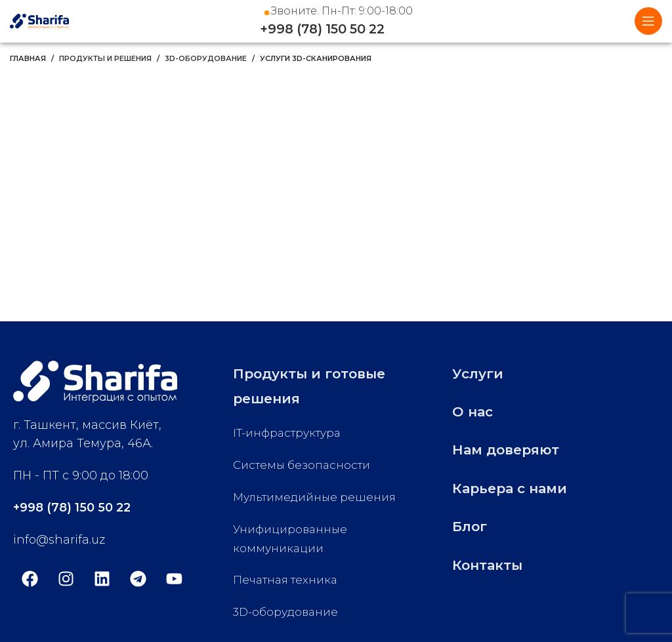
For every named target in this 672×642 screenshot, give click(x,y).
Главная (28, 58)
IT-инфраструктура (291, 433)
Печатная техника (288, 580)
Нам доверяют (514, 449)
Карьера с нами (519, 488)
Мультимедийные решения (318, 497)
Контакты (493, 564)
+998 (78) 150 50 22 (336, 29)
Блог (473, 526)
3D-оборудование (206, 58)
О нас (476, 411)
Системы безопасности (304, 465)
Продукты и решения (105, 58)
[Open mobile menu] (648, 21)
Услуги (482, 373)
